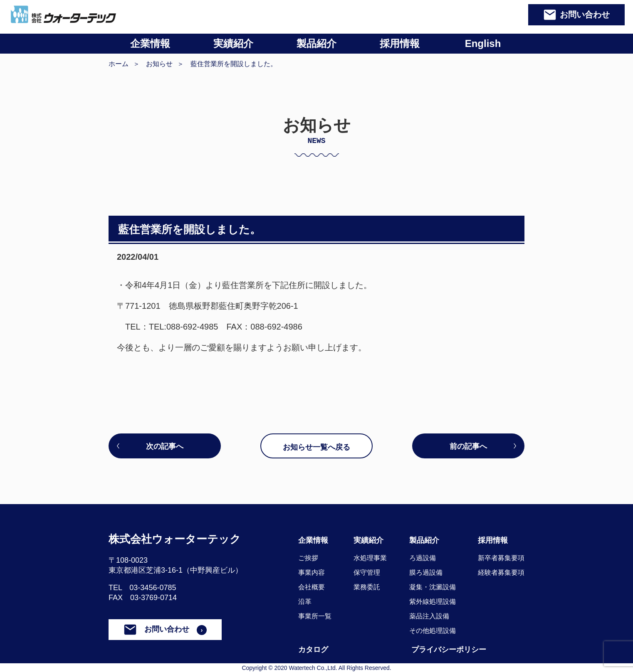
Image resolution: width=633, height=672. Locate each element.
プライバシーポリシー (449, 650)
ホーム (119, 64)
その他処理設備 (433, 631)
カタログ (313, 650)
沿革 (305, 602)
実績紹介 (233, 43)
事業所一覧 (315, 616)
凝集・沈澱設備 (433, 587)
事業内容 (312, 572)
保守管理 (367, 572)
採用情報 (400, 43)
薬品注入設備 (429, 616)
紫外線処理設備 (433, 602)
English (483, 43)
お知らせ (159, 64)
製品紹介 (316, 43)
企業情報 (150, 43)
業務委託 (367, 587)
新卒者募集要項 (501, 558)
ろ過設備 (423, 558)
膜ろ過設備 (426, 572)
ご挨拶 (308, 558)
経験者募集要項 (501, 572)
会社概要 (312, 587)
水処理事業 (370, 558)
